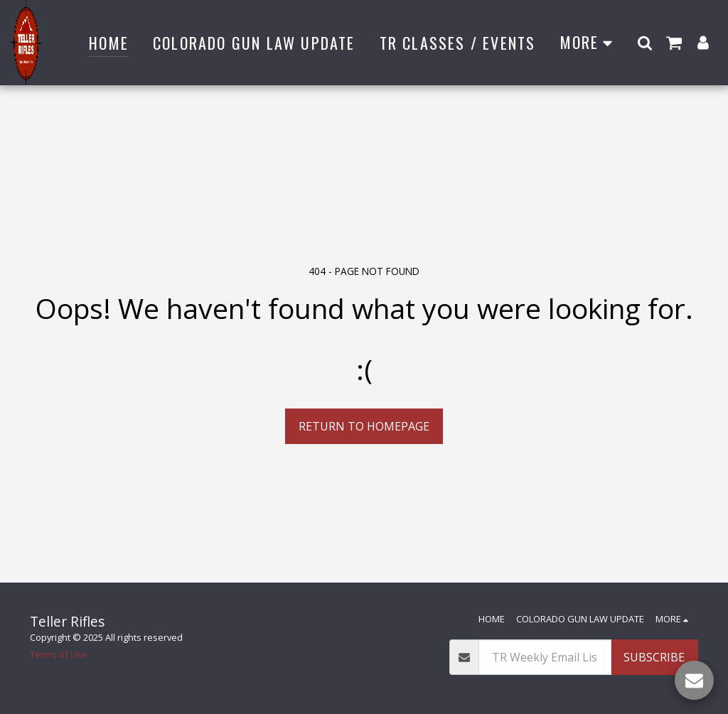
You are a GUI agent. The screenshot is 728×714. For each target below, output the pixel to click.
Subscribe (654, 657)
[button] (645, 42)
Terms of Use (59, 654)
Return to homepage (364, 426)
